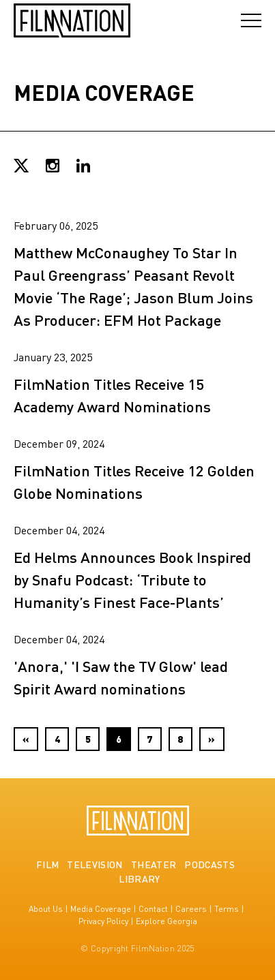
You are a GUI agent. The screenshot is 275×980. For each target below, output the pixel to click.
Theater (154, 864)
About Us (46, 909)
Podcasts (209, 864)
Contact (153, 909)
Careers (191, 909)
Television (95, 864)
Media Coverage (101, 909)
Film (47, 864)
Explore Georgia (167, 921)
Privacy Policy (103, 921)
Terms (227, 909)
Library (139, 878)
